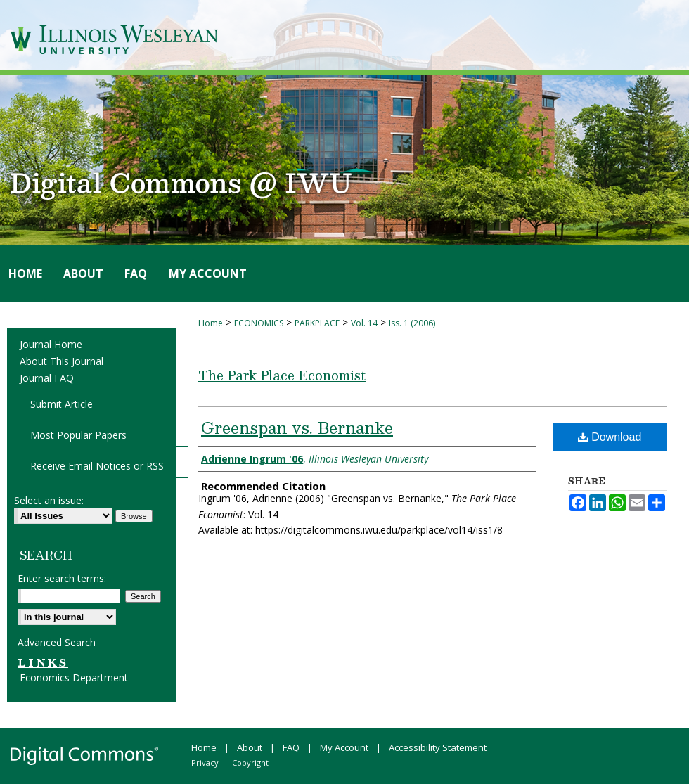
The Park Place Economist (282, 375)
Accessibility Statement (438, 747)
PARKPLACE (317, 323)
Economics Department (74, 677)
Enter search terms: (62, 578)
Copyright (250, 763)
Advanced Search (57, 642)
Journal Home (51, 344)
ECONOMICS (259, 323)
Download (610, 437)
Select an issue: (49, 500)
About (250, 747)
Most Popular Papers (78, 435)
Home (211, 323)
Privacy (205, 763)
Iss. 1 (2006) (412, 323)
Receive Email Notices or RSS (97, 466)
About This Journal (62, 361)
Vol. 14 (364, 323)
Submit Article (62, 404)
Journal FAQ (47, 378)
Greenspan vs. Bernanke (297, 427)
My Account (344, 747)
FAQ (291, 747)
